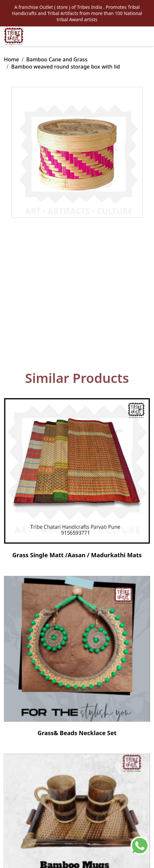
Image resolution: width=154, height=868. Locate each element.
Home (11, 59)
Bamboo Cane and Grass (57, 59)
